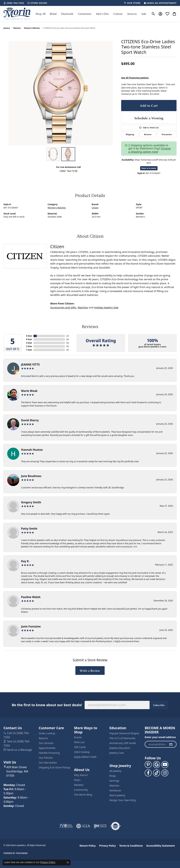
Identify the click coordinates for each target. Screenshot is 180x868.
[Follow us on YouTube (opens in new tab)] (165, 765)
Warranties (167, 134)
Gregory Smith (31, 502)
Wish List (79, 742)
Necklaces (115, 790)
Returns (148, 134)
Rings (113, 776)
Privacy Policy (107, 846)
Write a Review (90, 671)
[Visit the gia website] (83, 826)
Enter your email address (160, 737)
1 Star (29, 350)
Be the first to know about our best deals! (47, 705)
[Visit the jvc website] (66, 826)
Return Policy (88, 846)
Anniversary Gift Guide (123, 743)
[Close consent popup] (68, 862)
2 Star (29, 346)
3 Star (29, 343)
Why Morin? (81, 775)
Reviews (79, 785)
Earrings (114, 781)
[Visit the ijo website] (100, 826)
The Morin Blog (83, 795)
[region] (61, 93)
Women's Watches (32, 28)
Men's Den (102, 14)
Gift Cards (80, 747)
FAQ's (77, 780)
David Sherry (30, 420)
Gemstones (85, 14)
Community (81, 790)
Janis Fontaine (31, 626)
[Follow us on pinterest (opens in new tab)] (148, 765)
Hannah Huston (32, 450)
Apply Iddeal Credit (85, 757)
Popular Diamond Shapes (124, 733)
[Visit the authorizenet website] (115, 826)
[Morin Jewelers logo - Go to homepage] (17, 14)
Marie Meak (29, 391)
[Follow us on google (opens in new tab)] (156, 765)
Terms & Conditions (131, 846)
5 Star (29, 336)
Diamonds (67, 14)
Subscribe (159, 705)
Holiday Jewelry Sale (106, 307)
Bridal (53, 14)
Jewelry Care (117, 753)
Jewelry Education (120, 748)
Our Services (46, 743)
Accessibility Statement (161, 846)
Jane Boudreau (31, 476)
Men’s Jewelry (117, 795)
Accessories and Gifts (63, 307)
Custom (118, 14)
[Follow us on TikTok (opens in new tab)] (156, 773)
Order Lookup (47, 733)
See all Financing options (135, 78)
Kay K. (25, 561)
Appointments (47, 748)
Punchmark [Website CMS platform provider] (22, 853)
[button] (153, 14)
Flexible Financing (49, 753)
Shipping (130, 134)
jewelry (7, 28)
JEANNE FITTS (30, 365)
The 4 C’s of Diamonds (122, 738)
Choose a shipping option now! (149, 150)
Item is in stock (149, 168)
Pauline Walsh (31, 597)
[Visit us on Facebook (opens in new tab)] (148, 773)
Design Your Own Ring (122, 800)
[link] (14, 3)
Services (132, 14)
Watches (17, 28)
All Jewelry (115, 771)
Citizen (95, 208)
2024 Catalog (82, 752)
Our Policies (46, 758)
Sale (144, 14)
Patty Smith (29, 529)
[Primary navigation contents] (91, 14)
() (68, 336)
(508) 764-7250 (68, 171)
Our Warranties (48, 763)
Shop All (40, 14)
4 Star (29, 339)
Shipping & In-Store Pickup (54, 767)
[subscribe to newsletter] (171, 744)
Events (78, 737)
